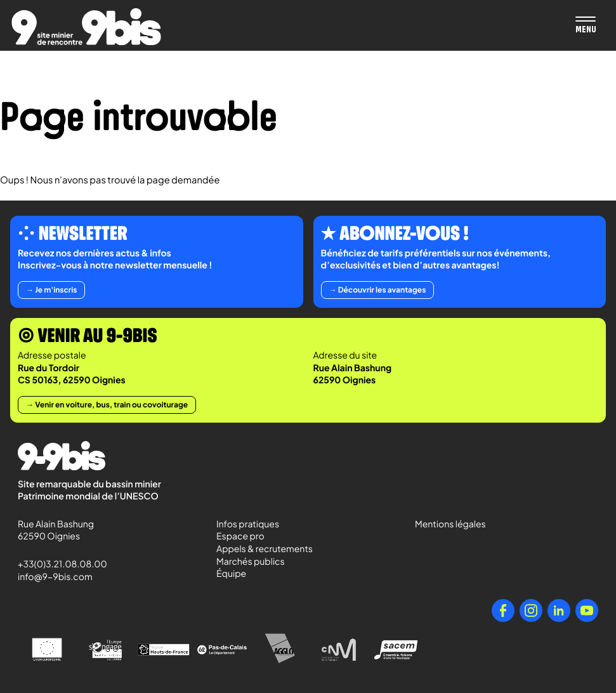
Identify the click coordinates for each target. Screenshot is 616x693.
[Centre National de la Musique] (339, 650)
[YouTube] (587, 610)
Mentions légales (450, 524)
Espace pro (240, 536)
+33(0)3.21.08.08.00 (57, 564)
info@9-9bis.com (55, 577)
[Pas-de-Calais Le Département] (222, 650)
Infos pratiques (248, 524)
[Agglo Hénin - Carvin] (280, 650)
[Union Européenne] (47, 650)
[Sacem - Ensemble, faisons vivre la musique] (397, 650)
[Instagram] (531, 610)
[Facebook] (503, 610)
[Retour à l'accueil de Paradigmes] (86, 27)
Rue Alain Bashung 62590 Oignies (57, 531)
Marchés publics (251, 562)
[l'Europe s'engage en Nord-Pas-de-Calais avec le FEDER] (105, 650)
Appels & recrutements (265, 549)
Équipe (231, 574)
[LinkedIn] (559, 610)
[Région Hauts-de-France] (164, 650)
